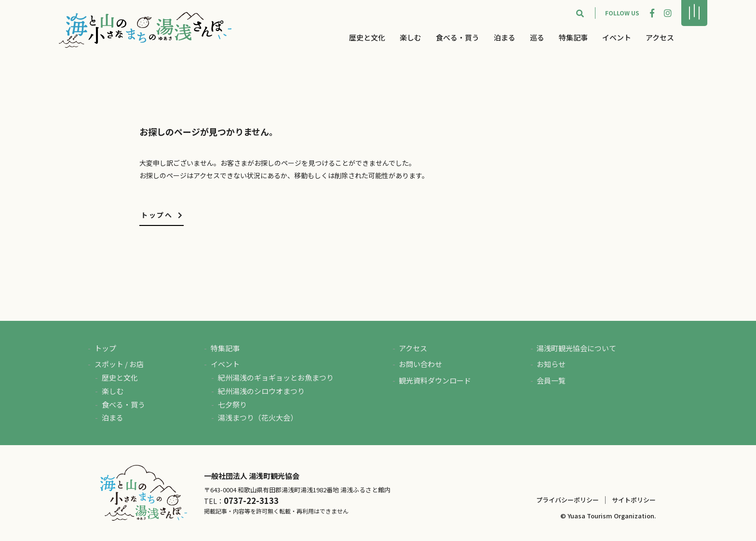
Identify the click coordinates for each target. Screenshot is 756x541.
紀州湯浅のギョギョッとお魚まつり (276, 377)
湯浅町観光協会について (576, 348)
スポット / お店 (119, 364)
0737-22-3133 (251, 501)
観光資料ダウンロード (435, 380)
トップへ (162, 215)
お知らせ (551, 364)
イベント (617, 37)
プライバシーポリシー (567, 500)
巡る (537, 37)
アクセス (660, 37)
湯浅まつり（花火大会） (258, 417)
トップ (105, 348)
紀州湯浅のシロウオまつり (261, 391)
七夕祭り (232, 404)
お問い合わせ (420, 364)
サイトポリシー (634, 500)
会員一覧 (551, 380)
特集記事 (573, 37)
